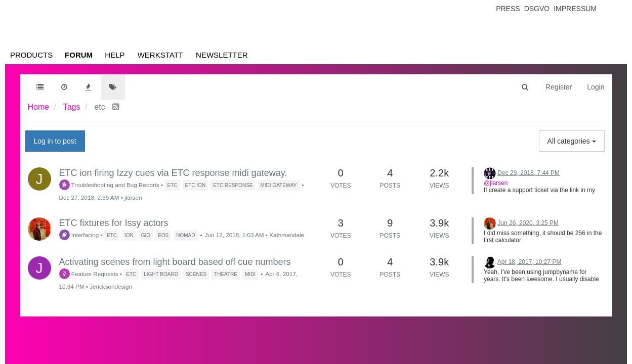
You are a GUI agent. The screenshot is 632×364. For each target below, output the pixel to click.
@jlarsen (496, 183)
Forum (79, 55)
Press (508, 9)
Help (115, 55)
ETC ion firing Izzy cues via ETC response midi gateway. (173, 173)
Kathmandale (287, 235)
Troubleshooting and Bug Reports (109, 185)
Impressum (575, 9)
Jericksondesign (111, 286)
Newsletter (222, 55)
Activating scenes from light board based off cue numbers (175, 262)
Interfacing (79, 235)
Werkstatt (160, 55)
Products (31, 55)
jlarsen (133, 197)
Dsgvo (537, 9)
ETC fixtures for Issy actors (114, 223)
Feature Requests (89, 274)
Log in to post (55, 141)
